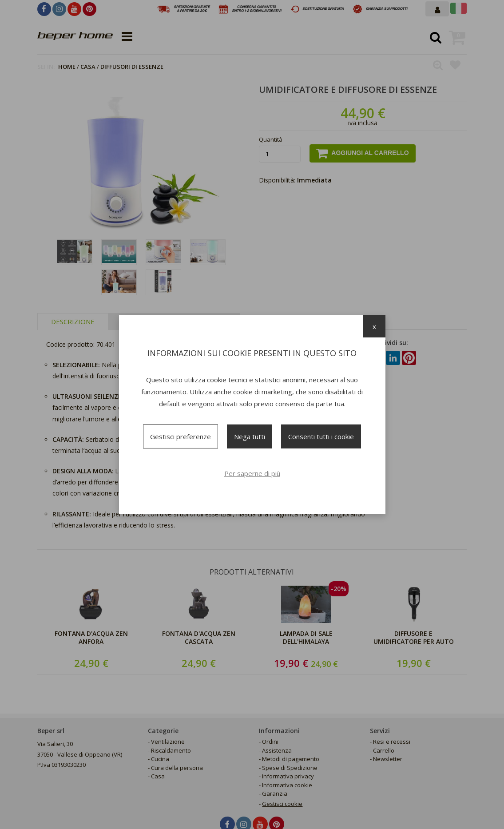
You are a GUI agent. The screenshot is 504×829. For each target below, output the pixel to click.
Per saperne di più (252, 473)
